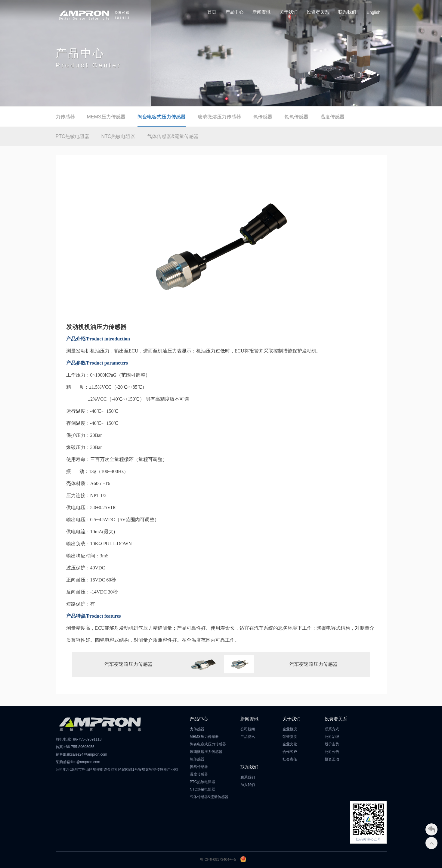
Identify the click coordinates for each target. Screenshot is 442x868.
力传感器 (65, 117)
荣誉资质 (290, 737)
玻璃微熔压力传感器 (219, 117)
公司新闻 (248, 729)
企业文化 (290, 744)
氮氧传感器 (296, 117)
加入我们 (248, 785)
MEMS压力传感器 (106, 117)
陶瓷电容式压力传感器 (162, 117)
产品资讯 (248, 737)
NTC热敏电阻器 (118, 136)
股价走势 (332, 744)
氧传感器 (263, 117)
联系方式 (332, 729)
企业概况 (290, 729)
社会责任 (290, 759)
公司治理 (332, 737)
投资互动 (332, 759)
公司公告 (332, 752)
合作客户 (290, 752)
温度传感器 (332, 117)
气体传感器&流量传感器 (173, 136)
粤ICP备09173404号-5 (218, 860)
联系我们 (347, 12)
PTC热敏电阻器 (73, 136)
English (374, 12)
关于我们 (289, 12)
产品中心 (234, 12)
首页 (212, 12)
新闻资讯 (261, 12)
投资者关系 (318, 12)
